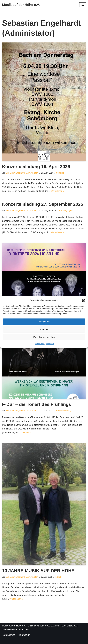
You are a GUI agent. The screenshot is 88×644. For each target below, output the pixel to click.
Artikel (58, 577)
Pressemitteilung (64, 411)
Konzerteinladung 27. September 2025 (43, 204)
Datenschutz (40, 344)
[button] (84, 300)
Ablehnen (44, 329)
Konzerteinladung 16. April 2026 (36, 167)
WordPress (55, 641)
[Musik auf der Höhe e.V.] (21, 5)
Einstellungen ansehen (44, 337)
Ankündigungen (65, 210)
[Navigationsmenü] (83, 5)
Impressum (50, 344)
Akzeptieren (44, 322)
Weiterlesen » (58, 191)
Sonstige (60, 173)
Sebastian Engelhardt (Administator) (22, 173)
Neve (30, 641)
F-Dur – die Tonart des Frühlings (37, 404)
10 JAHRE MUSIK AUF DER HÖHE (38, 571)
